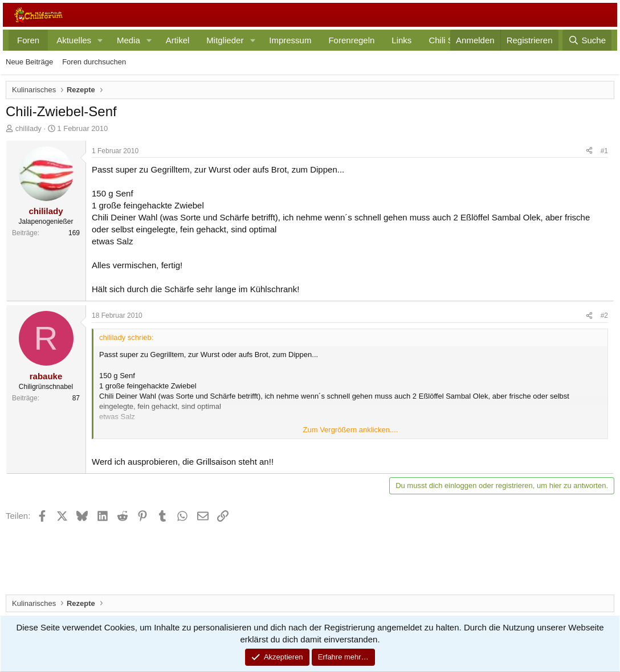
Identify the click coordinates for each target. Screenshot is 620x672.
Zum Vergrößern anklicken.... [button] (351, 430)
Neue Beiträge (29, 62)
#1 (604, 151)
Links (401, 40)
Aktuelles (74, 40)
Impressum (290, 40)
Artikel (178, 40)
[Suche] (587, 40)
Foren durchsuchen (94, 62)
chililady (28, 128)
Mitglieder (225, 40)
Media (129, 40)
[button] (100, 40)
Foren (28, 40)
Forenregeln (351, 40)
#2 (604, 315)
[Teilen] (589, 151)
